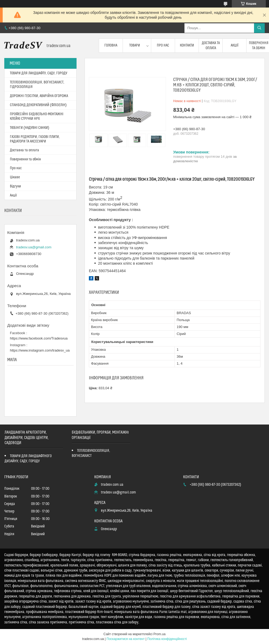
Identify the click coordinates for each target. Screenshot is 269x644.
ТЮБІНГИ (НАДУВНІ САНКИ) (30, 128)
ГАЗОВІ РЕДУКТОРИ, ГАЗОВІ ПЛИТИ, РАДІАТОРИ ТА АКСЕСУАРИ (35, 139)
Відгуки (15, 186)
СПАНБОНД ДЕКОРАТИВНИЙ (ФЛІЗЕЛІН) (38, 105)
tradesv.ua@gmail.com (34, 247)
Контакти (187, 45)
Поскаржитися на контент (126, 639)
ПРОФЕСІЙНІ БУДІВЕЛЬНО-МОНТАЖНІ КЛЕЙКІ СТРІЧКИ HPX (37, 116)
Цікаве (15, 177)
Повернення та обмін (25, 159)
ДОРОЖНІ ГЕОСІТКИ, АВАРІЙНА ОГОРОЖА (39, 96)
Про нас (163, 45)
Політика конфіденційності (167, 639)
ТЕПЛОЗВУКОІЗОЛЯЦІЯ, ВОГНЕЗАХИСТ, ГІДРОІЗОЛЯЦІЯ (37, 85)
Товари (135, 45)
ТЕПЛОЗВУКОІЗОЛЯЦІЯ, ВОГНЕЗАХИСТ (91, 453)
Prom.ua (159, 634)
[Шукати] (259, 28)
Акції (235, 45)
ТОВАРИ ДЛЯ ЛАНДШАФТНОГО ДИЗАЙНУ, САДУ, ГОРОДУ (28, 459)
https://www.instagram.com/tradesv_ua (40, 350)
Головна (111, 45)
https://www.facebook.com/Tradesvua (39, 338)
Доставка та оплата (211, 45)
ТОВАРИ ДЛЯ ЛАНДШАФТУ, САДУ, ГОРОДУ (39, 73)
